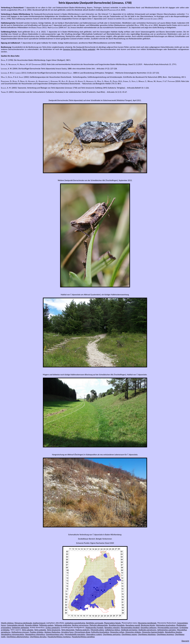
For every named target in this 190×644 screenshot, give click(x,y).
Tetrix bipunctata (68, 630)
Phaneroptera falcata (112, 623)
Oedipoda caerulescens (147, 630)
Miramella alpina (97, 630)
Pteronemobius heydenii (130, 628)
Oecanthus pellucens (148, 628)
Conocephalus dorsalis (16, 625)
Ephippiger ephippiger (20, 628)
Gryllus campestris (53, 628)
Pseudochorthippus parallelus (83, 637)
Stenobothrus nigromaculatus (13, 634)
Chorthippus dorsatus (38, 637)
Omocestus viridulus (133, 632)
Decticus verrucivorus (80, 625)
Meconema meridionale (147, 623)
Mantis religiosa (7, 623)
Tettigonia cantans (46, 625)
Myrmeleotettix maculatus (75, 634)
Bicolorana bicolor (148, 625)
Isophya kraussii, (39, 623)
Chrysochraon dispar (82, 632)
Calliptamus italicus (112, 630)
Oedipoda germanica (129, 630)
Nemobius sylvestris (112, 628)
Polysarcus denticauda (23, 623)
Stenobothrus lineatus (173, 632)
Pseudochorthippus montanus (59, 637)
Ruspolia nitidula (32, 625)
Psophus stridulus (37, 632)
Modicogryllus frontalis (94, 628)
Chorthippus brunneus (165, 634)
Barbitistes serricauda (95, 623)
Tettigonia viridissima (63, 625)
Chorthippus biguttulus (147, 634)
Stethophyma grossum (20, 632)
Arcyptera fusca (67, 632)
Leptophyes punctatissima (75, 623)
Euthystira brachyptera (100, 632)
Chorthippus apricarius (112, 634)
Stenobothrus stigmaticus (35, 634)
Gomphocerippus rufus (55, 634)
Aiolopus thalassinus (52, 632)
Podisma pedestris (82, 630)
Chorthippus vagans (129, 634)
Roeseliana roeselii (133, 625)
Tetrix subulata (28, 630)
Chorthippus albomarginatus (18, 637)
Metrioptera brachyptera (166, 625)
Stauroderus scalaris (94, 634)
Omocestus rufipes (117, 632)
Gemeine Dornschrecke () (79, 49)
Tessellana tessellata (117, 625)
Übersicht (185, 641)
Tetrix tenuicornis (54, 630)
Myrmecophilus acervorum (168, 628)
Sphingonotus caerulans (167, 630)
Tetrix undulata (40, 630)
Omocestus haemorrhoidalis (153, 632)
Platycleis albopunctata (99, 625)
